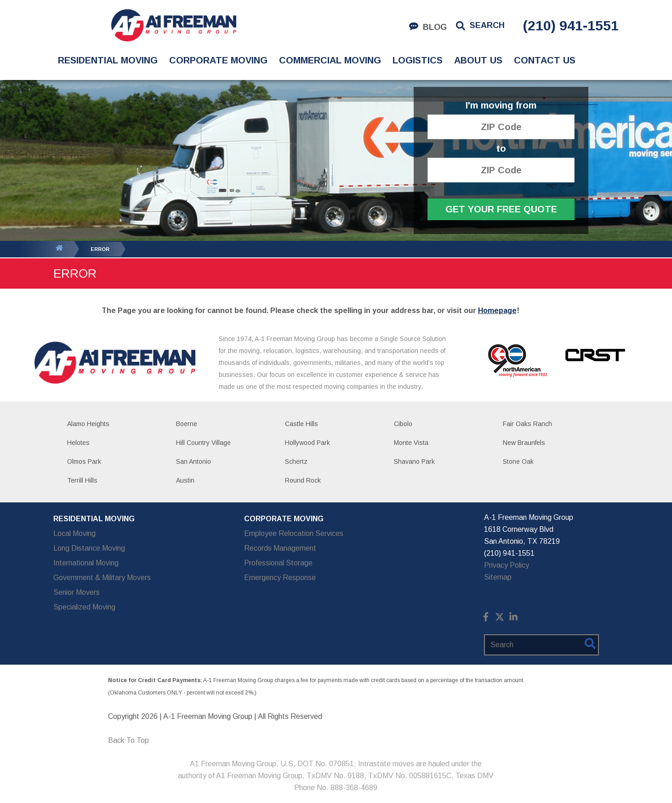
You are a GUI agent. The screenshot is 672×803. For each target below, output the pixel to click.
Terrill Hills (82, 480)
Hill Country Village (203, 443)
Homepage (497, 310)
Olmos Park (84, 461)
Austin (185, 480)
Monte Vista (411, 443)
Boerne (187, 424)
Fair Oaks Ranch (527, 424)
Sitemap (498, 577)
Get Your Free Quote (501, 209)
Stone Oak (518, 461)
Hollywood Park (308, 443)
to (501, 149)
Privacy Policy (507, 565)
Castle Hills (302, 424)
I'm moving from (501, 105)
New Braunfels (524, 443)
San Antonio (194, 461)
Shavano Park (414, 461)
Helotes (78, 443)
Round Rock (303, 480)
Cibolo (403, 424)
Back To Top (128, 740)
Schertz (296, 461)
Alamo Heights (88, 424)
